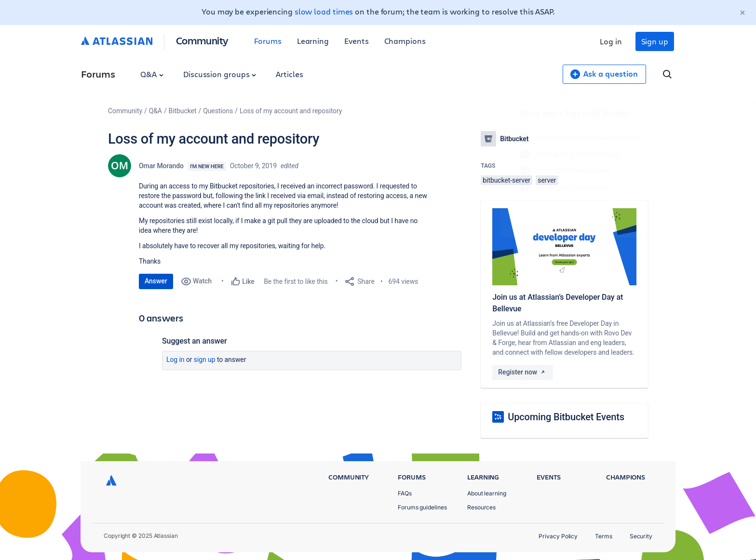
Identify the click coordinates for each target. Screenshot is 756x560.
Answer (156, 281)
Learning (313, 41)
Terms (604, 536)
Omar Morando (161, 166)
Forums (268, 41)
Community (202, 40)
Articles (289, 74)
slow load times (324, 11)
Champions (405, 41)
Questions (218, 111)
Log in (611, 41)
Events (357, 41)
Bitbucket (183, 111)
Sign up (655, 41)
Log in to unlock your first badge (492, 215)
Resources (481, 507)
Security (641, 536)
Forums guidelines (422, 507)
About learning (487, 493)
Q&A (152, 74)
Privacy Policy (558, 536)
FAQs (405, 493)
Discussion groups (220, 74)
